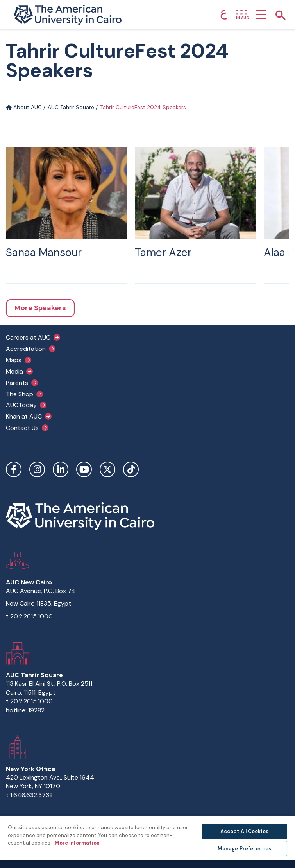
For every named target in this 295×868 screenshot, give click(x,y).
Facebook (14, 469)
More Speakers (40, 308)
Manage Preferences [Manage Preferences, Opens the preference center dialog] (244, 849)
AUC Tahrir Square (71, 107)
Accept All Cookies (244, 831)
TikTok (131, 469)
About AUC (24, 107)
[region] (147, 842)
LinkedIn (61, 469)
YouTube (84, 469)
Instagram (37, 469)
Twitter (107, 469)
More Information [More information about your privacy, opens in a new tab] (77, 843)
